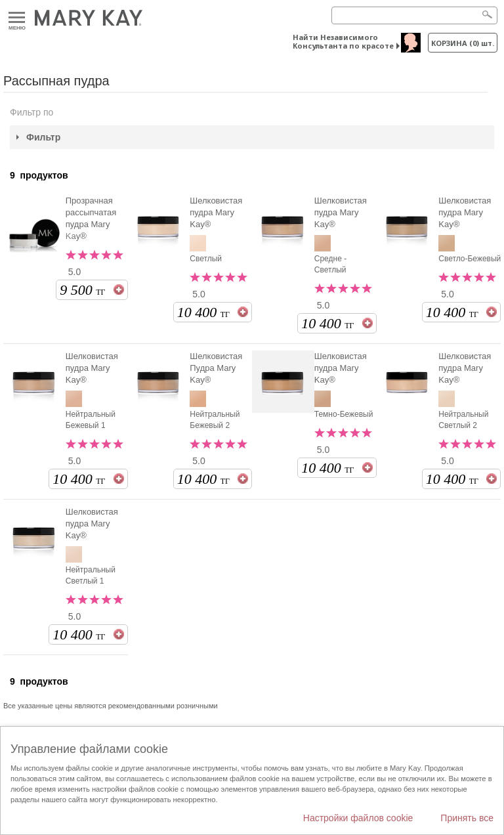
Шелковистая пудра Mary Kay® (216, 212)
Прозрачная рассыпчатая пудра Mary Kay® (91, 218)
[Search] (414, 15)
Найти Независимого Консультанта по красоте (343, 41)
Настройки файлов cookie (358, 818)
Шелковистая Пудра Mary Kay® (216, 368)
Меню (17, 18)
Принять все (467, 818)
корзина (463, 43)
